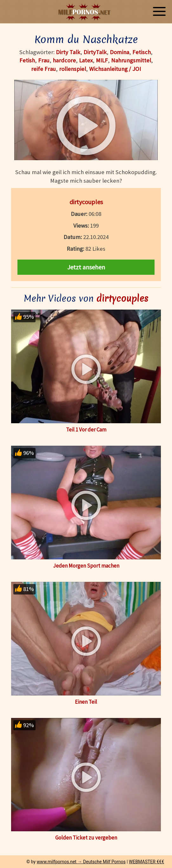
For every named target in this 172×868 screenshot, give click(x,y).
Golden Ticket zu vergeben (86, 838)
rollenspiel (73, 69)
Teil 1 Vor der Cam (86, 430)
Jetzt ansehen (86, 267)
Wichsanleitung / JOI (115, 69)
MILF (102, 60)
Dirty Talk (68, 52)
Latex (86, 60)
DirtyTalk (95, 52)
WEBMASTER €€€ (146, 862)
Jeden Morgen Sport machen (86, 566)
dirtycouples (86, 202)
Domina (119, 52)
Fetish (27, 60)
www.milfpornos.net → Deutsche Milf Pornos (81, 862)
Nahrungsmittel (131, 60)
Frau (44, 60)
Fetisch (142, 52)
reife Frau (43, 69)
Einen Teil (86, 702)
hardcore (64, 60)
